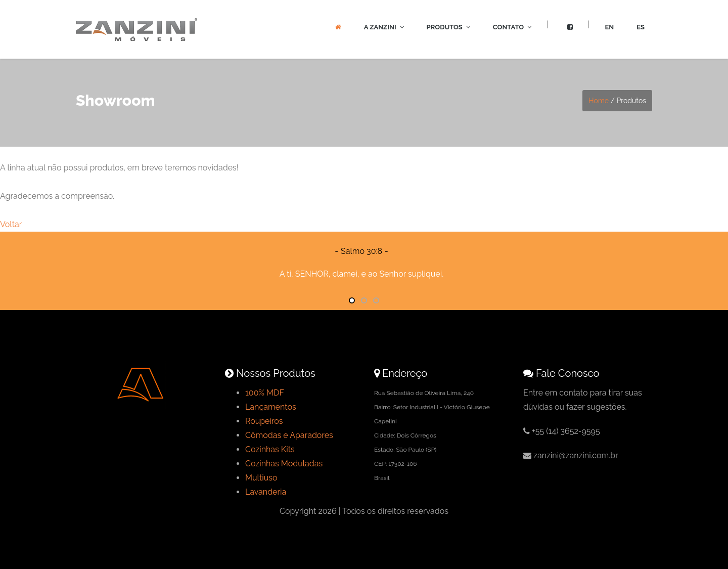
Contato (512, 27)
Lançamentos (271, 407)
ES (641, 27)
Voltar (11, 224)
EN (609, 27)
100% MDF (265, 393)
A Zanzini (384, 27)
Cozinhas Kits (270, 449)
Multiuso (261, 478)
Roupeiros (264, 421)
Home (599, 101)
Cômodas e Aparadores (289, 435)
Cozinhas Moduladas (284, 464)
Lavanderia (266, 492)
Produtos (448, 27)
